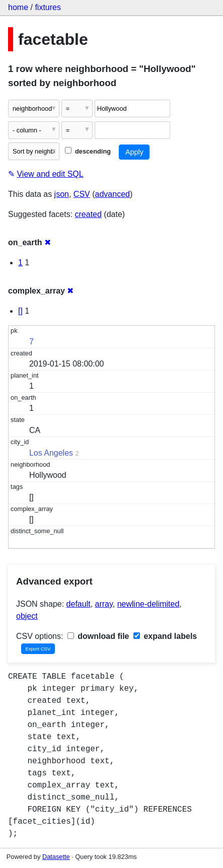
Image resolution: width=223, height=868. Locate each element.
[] (20, 311)
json (62, 194)
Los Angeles (51, 453)
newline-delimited (148, 604)
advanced (113, 194)
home (18, 7)
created (88, 214)
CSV (82, 194)
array (104, 604)
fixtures (48, 7)
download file (98, 636)
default (79, 604)
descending (88, 151)
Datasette (56, 857)
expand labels (165, 636)
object (27, 616)
